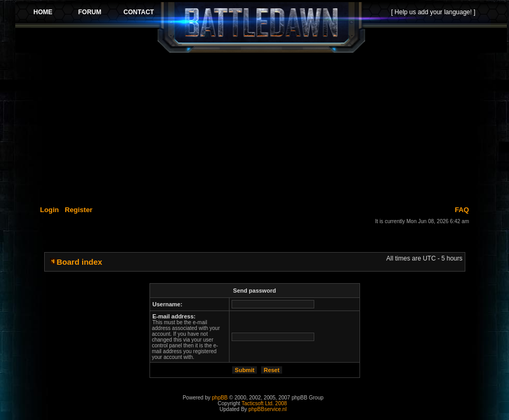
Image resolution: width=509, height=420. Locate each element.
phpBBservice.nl (267, 409)
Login (49, 210)
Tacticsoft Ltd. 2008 (264, 403)
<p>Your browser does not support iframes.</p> (261, 27)
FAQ (462, 210)
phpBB (220, 398)
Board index (80, 262)
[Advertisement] (261, 127)
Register (79, 210)
